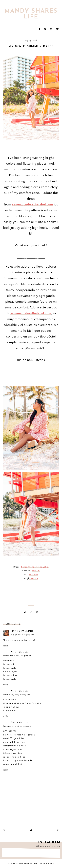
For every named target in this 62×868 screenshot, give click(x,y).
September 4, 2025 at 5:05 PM (17, 656)
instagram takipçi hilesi (15, 746)
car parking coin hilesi (14, 757)
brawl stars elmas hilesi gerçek (19, 735)
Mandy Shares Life (31, 14)
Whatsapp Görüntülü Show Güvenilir (22, 703)
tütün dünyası (10, 672)
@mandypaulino (51, 846)
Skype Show (10, 711)
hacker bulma (10, 675)
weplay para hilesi (12, 764)
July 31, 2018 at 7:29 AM (22, 635)
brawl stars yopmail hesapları (18, 761)
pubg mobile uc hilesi (14, 742)
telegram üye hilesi (13, 753)
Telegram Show (11, 707)
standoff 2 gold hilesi (14, 738)
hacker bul (9, 664)
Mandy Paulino (22, 631)
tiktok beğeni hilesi (13, 749)
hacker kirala (10, 668)
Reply (5, 646)
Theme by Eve (46, 864)
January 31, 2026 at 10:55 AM (17, 726)
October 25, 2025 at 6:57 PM (17, 695)
